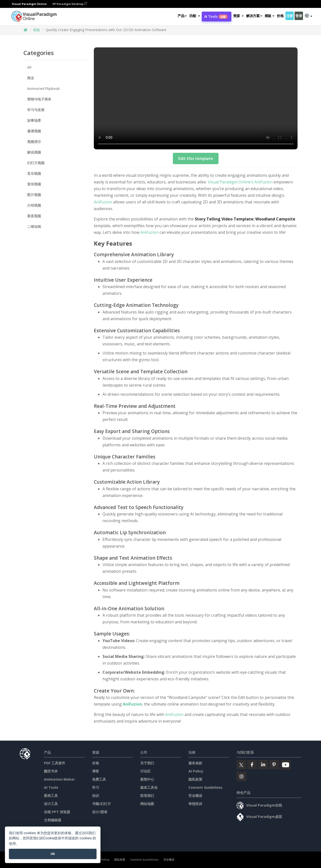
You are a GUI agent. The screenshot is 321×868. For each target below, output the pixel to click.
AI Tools (216, 16)
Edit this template (196, 158)
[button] (194, 16)
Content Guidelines (205, 787)
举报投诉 (195, 804)
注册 (290, 16)
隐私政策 (195, 779)
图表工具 (51, 796)
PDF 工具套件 (55, 763)
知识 (96, 796)
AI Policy (196, 771)
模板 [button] (270, 16)
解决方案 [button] (254, 16)
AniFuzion (103, 202)
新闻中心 (147, 779)
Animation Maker (59, 779)
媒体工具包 (149, 787)
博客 (96, 771)
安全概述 (195, 796)
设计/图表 (100, 812)
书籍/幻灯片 (101, 804)
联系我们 (147, 796)
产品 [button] (182, 16)
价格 (280, 16)
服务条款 (195, 763)
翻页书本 (51, 771)
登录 (299, 16)
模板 (37, 30)
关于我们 (147, 763)
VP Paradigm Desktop (70, 4)
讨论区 (145, 771)
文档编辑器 (53, 820)
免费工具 (99, 779)
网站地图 (147, 804)
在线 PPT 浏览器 (57, 812)
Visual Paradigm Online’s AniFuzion (240, 182)
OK (53, 854)
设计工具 (51, 804)
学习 (96, 787)
